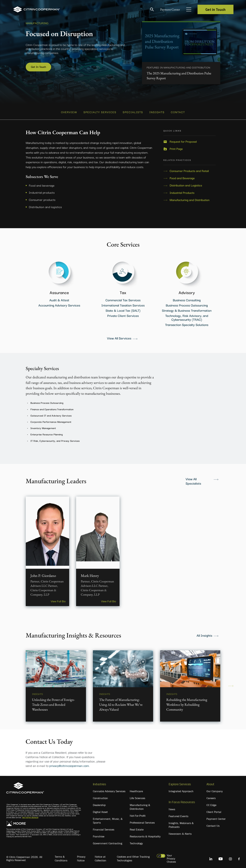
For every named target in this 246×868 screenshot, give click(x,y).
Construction (100, 797)
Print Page (176, 147)
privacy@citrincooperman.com (69, 764)
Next (231, 684)
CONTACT (178, 111)
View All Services (119, 336)
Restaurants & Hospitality (145, 835)
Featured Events (178, 814)
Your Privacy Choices (171, 857)
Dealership (99, 804)
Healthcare (136, 790)
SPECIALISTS (133, 111)
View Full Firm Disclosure (30, 816)
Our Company (215, 790)
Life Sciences (137, 797)
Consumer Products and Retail (189, 169)
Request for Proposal (183, 140)
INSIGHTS (157, 111)
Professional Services (142, 821)
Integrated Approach (181, 790)
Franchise (99, 835)
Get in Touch (215, 9)
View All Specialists (193, 479)
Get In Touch (39, 67)
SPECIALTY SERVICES (100, 111)
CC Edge (211, 804)
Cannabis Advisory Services (109, 790)
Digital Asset (100, 810)
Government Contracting (108, 842)
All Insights (204, 634)
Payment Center (167, 9)
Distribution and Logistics (186, 184)
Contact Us (213, 824)
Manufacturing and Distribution (190, 198)
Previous (15, 684)
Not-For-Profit (138, 814)
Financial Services (104, 828)
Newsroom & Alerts (180, 832)
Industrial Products (182, 191)
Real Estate (137, 828)
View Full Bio (57, 599)
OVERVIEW (69, 111)
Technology (136, 842)
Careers (211, 797)
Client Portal (214, 810)
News (172, 808)
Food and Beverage (182, 176)
